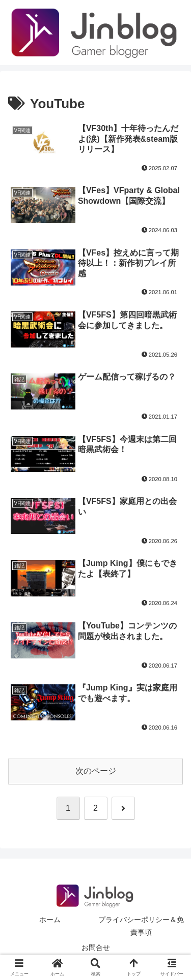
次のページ (96, 771)
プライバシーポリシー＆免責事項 (141, 926)
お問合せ (96, 947)
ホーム (50, 920)
